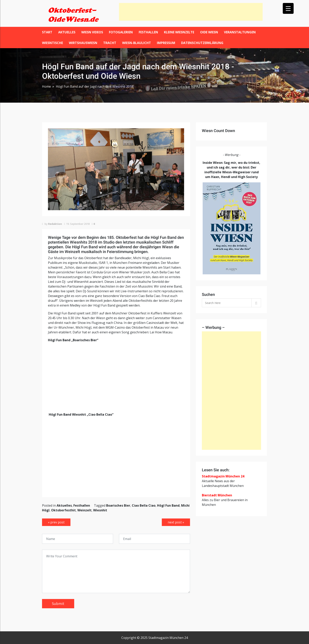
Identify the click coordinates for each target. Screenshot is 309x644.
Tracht (110, 43)
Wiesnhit (100, 510)
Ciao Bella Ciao (144, 505)
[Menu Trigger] (288, 8)
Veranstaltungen (240, 32)
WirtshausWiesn (83, 43)
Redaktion (55, 224)
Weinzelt (84, 510)
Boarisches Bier (118, 505)
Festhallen (148, 32)
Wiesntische (52, 43)
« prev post (56, 522)
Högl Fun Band (168, 505)
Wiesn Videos (92, 32)
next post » (176, 522)
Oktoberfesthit (63, 510)
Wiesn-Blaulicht (137, 43)
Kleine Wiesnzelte (179, 32)
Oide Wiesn (209, 32)
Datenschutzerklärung (202, 43)
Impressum (166, 43)
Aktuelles (67, 32)
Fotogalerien (121, 32)
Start (47, 32)
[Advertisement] (191, 12)
